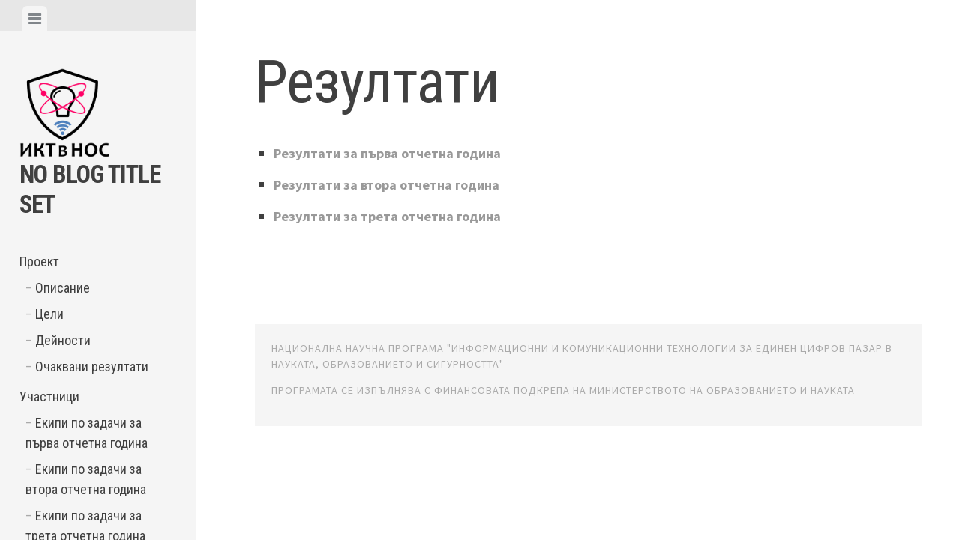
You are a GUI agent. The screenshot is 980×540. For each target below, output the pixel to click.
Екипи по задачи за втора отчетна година (86, 479)
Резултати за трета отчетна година (399, 216)
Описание (63, 288)
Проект (39, 261)
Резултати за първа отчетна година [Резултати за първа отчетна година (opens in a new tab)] (400, 153)
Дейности (63, 340)
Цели (49, 314)
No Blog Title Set (78, 188)
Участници (49, 396)
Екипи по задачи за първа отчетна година (87, 433)
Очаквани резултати (92, 366)
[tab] (35, 19)
